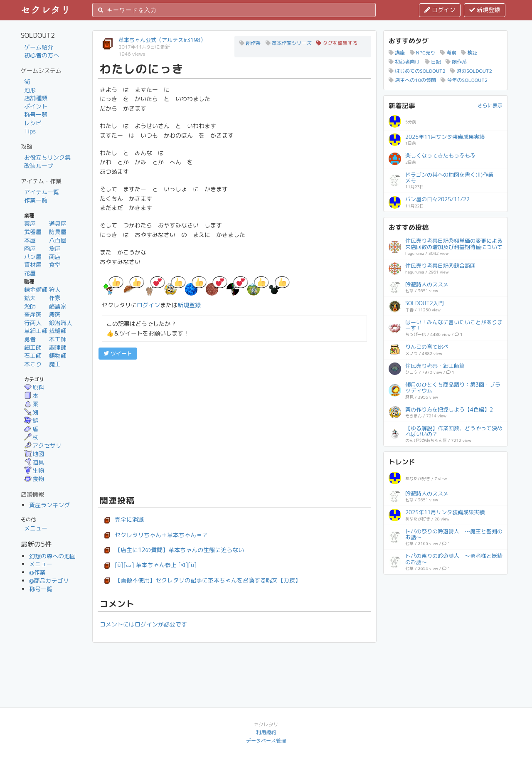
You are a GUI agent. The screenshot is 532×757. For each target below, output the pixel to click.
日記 (433, 62)
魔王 (55, 364)
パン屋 (33, 257)
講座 (397, 53)
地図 (34, 454)
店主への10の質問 (412, 80)
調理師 (58, 347)
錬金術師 (36, 290)
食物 (34, 479)
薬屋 (30, 223)
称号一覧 (36, 115)
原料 (34, 387)
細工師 (33, 347)
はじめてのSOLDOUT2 (417, 71)
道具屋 (58, 223)
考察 (448, 53)
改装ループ (39, 166)
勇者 (30, 339)
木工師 (58, 339)
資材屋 (33, 265)
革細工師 (36, 331)
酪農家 (58, 306)
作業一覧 (36, 200)
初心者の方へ (42, 55)
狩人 (55, 290)
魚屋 (55, 248)
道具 (34, 462)
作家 (55, 298)
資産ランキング (49, 505)
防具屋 (58, 232)
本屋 (30, 240)
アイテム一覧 (42, 192)
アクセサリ (43, 445)
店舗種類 (36, 98)
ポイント (36, 106)
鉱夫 (30, 298)
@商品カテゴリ (49, 581)
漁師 (30, 306)
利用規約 (266, 732)
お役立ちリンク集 (47, 157)
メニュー (36, 528)
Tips (30, 131)
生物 (34, 470)
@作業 (37, 572)
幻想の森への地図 (52, 556)
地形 (30, 90)
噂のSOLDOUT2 (471, 71)
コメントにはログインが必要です (143, 624)
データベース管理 (266, 741)
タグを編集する (337, 43)
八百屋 (58, 240)
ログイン (440, 10)
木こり (33, 364)
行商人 (33, 323)
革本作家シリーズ (289, 43)
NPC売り (423, 53)
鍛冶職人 (61, 323)
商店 (55, 257)
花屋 (30, 273)
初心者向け (404, 62)
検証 (469, 53)
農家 (55, 314)
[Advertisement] (234, 426)
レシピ (33, 123)
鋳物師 (58, 356)
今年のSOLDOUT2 (464, 80)
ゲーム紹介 (39, 47)
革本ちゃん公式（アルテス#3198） (162, 40)
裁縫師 (58, 331)
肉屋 (30, 248)
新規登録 (485, 10)
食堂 (55, 265)
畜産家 (33, 314)
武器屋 (33, 232)
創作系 (250, 43)
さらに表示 (490, 105)
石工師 (33, 356)
